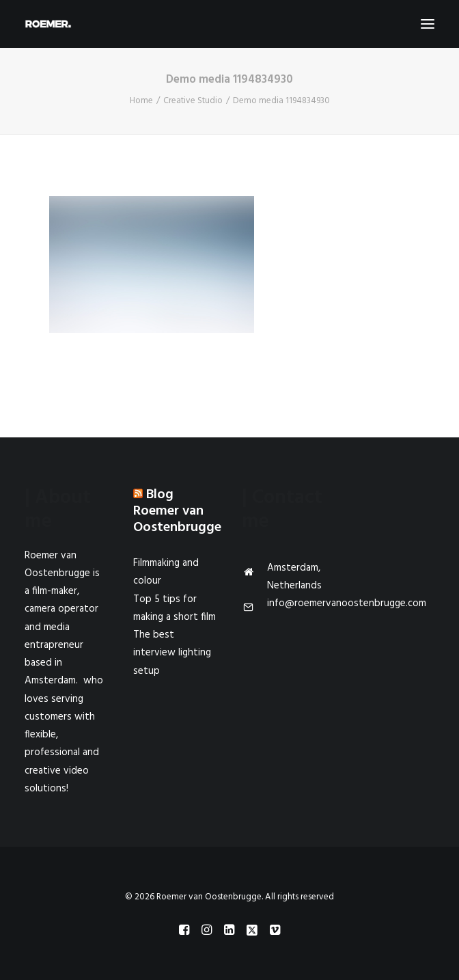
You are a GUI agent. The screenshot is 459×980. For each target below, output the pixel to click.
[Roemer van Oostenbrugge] (229, 24)
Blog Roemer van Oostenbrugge (177, 511)
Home (141, 101)
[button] (428, 24)
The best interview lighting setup (172, 653)
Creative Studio (193, 101)
